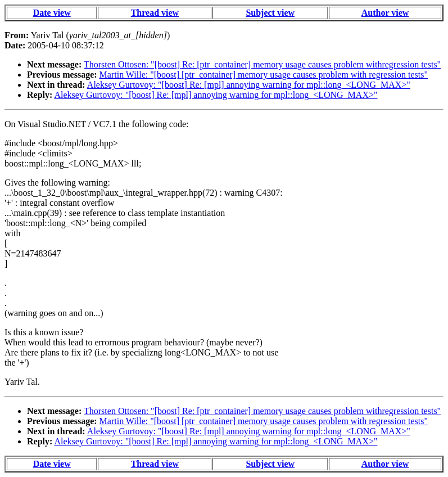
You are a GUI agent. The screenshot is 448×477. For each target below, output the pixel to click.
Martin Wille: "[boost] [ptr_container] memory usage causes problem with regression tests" (264, 75)
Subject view (270, 13)
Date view (52, 13)
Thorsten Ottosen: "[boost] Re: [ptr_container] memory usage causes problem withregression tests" (262, 64)
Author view (385, 13)
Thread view (155, 13)
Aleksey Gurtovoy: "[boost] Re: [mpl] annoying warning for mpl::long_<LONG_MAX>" (249, 85)
